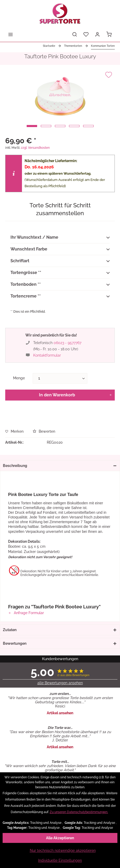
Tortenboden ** (60, 285)
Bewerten (44, 431)
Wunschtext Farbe (60, 249)
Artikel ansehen (60, 713)
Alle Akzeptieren (60, 838)
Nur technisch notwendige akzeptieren (63, 850)
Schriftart (60, 261)
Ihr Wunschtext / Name (60, 238)
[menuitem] (10, 34)
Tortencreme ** (60, 296)
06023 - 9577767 (67, 343)
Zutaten (10, 630)
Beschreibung (15, 466)
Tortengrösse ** (60, 273)
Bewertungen (15, 643)
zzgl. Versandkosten (35, 148)
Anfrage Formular (26, 613)
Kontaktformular (47, 355)
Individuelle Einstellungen (60, 860)
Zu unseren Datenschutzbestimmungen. (79, 812)
